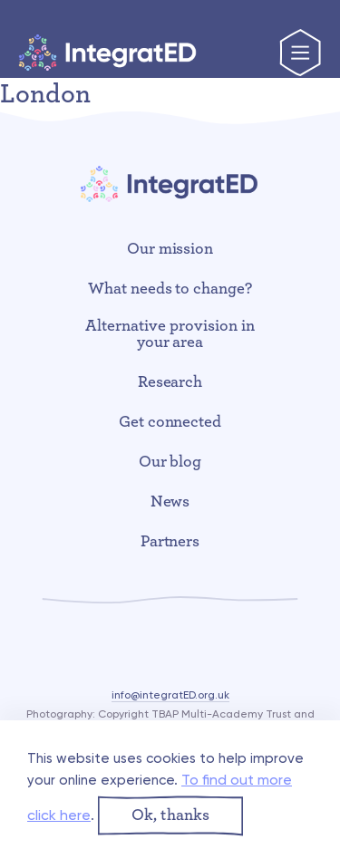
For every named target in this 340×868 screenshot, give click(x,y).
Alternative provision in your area (170, 334)
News (170, 502)
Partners (170, 542)
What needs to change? (170, 289)
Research (170, 382)
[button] (170, 816)
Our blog (170, 462)
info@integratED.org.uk (170, 695)
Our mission (170, 249)
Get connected (170, 422)
